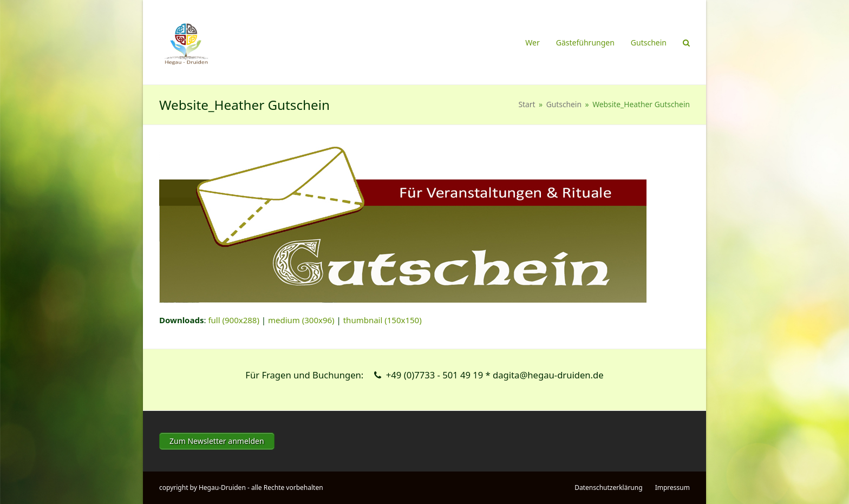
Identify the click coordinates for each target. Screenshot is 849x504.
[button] (686, 42)
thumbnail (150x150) (383, 320)
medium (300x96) (301, 320)
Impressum (672, 487)
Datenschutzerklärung (608, 487)
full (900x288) (234, 320)
